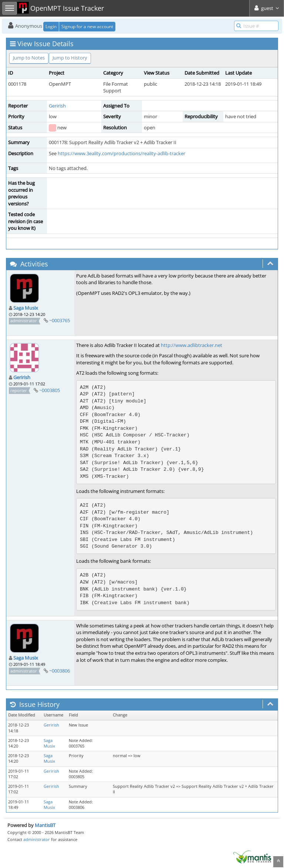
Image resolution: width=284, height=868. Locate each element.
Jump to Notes (29, 58)
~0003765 (60, 320)
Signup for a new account (87, 26)
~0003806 (60, 671)
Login (51, 26)
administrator (37, 839)
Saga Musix (26, 308)
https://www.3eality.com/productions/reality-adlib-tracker (121, 153)
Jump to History (70, 58)
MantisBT (45, 825)
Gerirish (57, 106)
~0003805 (50, 390)
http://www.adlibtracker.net (192, 345)
